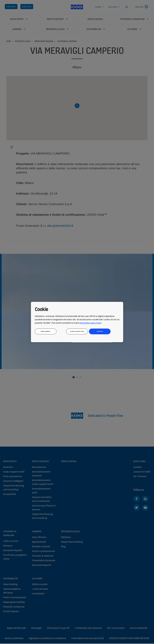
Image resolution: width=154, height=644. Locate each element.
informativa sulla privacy (90, 323)
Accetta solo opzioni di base (77, 331)
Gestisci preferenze (46, 331)
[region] (77, 322)
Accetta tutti (100, 331)
